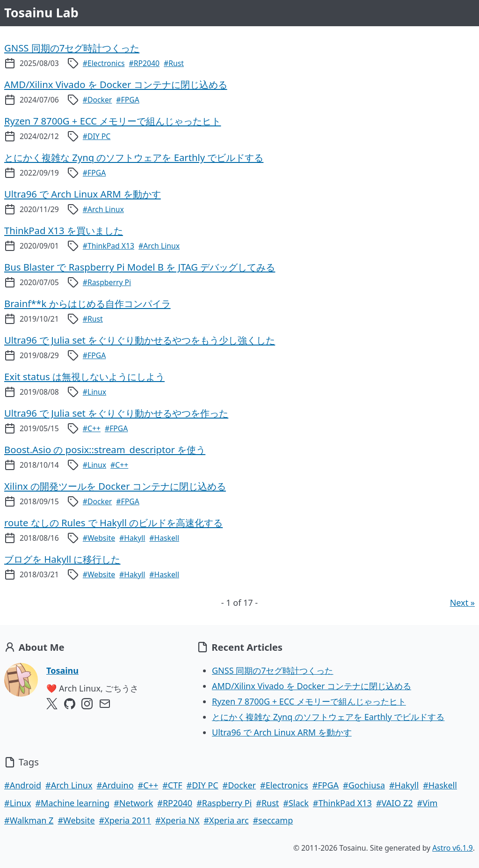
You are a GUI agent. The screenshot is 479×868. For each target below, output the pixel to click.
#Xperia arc (226, 820)
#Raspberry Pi (107, 282)
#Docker (98, 100)
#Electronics (104, 63)
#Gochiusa (364, 785)
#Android (23, 785)
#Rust (174, 63)
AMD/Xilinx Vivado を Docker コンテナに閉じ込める (312, 686)
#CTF (172, 785)
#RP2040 (145, 63)
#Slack (296, 803)
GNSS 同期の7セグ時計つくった (273, 670)
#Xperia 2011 (125, 820)
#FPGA (127, 100)
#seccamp (273, 820)
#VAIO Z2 (395, 803)
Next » (462, 603)
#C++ (92, 428)
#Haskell (164, 538)
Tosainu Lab (41, 12)
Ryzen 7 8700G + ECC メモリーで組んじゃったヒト (309, 701)
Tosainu (62, 670)
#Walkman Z (29, 820)
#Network (133, 803)
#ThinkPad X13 (109, 246)
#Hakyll (132, 538)
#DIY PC (97, 136)
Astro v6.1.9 (453, 848)
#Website (99, 538)
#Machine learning (72, 803)
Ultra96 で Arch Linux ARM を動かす (282, 732)
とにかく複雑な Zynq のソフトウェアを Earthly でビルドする (328, 717)
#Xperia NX (177, 820)
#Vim (428, 803)
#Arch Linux (103, 209)
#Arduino (115, 785)
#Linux (94, 392)
